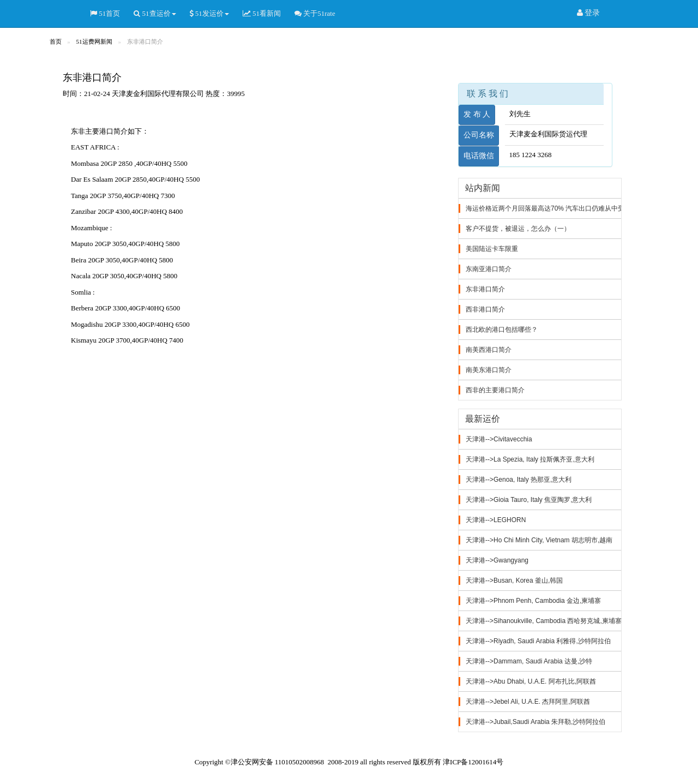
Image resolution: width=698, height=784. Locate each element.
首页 (56, 41)
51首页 (105, 14)
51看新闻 (262, 14)
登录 (589, 13)
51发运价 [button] (209, 14)
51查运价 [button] (155, 14)
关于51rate (315, 14)
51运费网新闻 (94, 41)
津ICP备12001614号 (473, 762)
